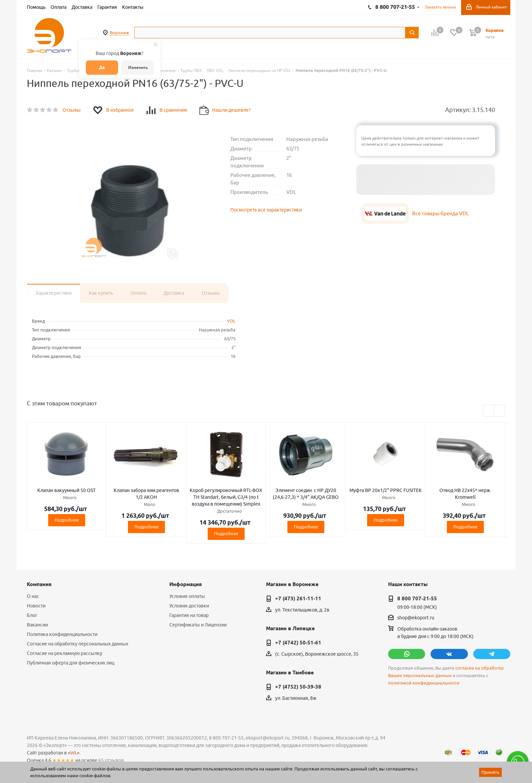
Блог (32, 615)
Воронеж (120, 33)
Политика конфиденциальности (62, 634)
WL (74, 753)
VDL (231, 321)
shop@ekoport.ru (416, 618)
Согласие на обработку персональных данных (78, 644)
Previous (489, 411)
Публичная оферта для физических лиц (71, 663)
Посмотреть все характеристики (266, 210)
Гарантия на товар (189, 615)
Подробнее (67, 520)
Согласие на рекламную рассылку (64, 653)
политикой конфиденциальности (424, 683)
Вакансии (37, 625)
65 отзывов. (112, 760)
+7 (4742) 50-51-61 (298, 643)
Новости (36, 606)
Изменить (138, 67)
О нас (33, 596)
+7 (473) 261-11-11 (298, 599)
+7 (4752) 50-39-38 (298, 687)
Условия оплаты (187, 596)
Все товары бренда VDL (441, 213)
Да (102, 67)
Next (500, 411)
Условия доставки (189, 606)
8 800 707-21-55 (417, 599)
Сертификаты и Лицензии (198, 625)
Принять (490, 772)
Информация (186, 584)
